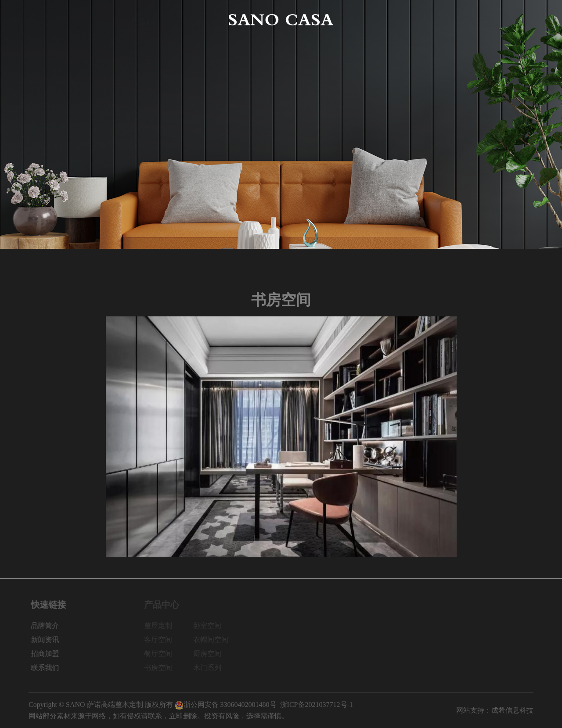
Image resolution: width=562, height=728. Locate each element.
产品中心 (145, 20)
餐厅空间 (162, 654)
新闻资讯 (417, 20)
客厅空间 (162, 640)
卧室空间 (211, 626)
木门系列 (211, 668)
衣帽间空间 (215, 640)
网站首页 (43, 20)
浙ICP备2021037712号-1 (317, 705)
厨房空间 (211, 654)
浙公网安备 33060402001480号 (226, 705)
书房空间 (162, 668)
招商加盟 (468, 20)
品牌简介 (94, 20)
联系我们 (519, 20)
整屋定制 (162, 626)
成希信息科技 (512, 710)
